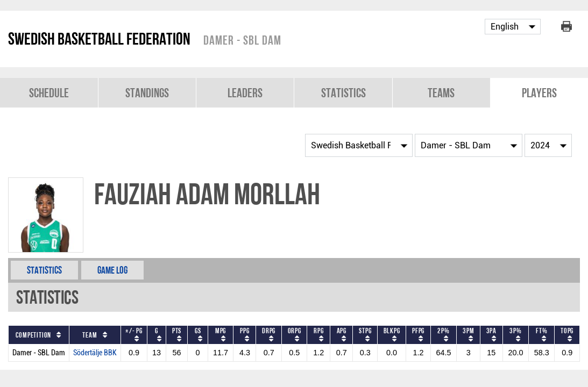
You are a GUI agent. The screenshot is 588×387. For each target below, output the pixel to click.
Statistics (343, 93)
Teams (441, 93)
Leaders (245, 93)
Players (539, 93)
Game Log (112, 270)
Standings (147, 93)
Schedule (49, 93)
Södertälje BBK (95, 353)
